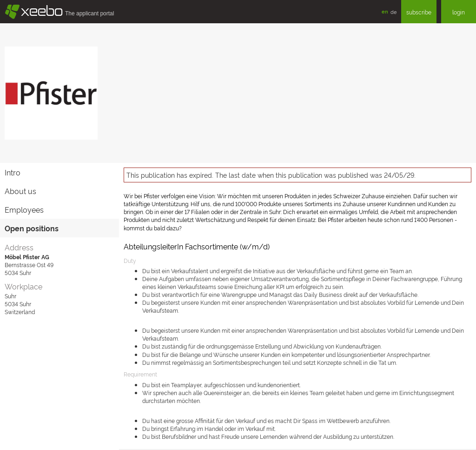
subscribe (419, 12)
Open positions (32, 228)
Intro (13, 172)
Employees (24, 209)
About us (20, 191)
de (393, 12)
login (459, 12)
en (385, 11)
